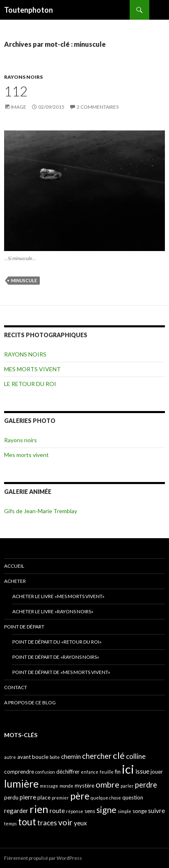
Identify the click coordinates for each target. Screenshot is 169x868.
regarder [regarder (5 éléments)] (16, 811)
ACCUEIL (14, 566)
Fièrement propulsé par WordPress (43, 858)
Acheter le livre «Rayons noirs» (53, 611)
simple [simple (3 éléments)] (124, 811)
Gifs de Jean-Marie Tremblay (41, 511)
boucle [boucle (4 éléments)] (40, 757)
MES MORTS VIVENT (32, 369)
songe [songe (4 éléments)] (140, 811)
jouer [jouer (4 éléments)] (157, 772)
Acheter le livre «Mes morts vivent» (58, 596)
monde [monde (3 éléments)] (66, 786)
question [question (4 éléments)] (133, 797)
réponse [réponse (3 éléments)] (75, 811)
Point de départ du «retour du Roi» (57, 642)
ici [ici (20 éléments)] (128, 769)
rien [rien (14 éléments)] (39, 809)
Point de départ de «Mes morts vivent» (61, 672)
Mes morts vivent (26, 455)
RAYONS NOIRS (23, 77)
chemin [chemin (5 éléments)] (71, 756)
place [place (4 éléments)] (44, 797)
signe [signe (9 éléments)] (106, 810)
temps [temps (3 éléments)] (10, 823)
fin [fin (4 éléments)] (118, 772)
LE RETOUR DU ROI (30, 384)
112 (16, 91)
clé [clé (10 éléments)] (119, 755)
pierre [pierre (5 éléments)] (28, 797)
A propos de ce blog (30, 702)
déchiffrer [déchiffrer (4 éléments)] (68, 772)
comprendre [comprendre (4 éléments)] (19, 772)
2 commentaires (98, 107)
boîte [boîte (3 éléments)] (55, 757)
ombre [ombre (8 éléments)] (107, 785)
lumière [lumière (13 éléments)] (21, 783)
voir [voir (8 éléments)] (65, 822)
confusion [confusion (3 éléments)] (45, 772)
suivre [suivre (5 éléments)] (156, 811)
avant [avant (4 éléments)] (24, 757)
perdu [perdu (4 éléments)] (11, 797)
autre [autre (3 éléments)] (10, 757)
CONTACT (16, 687)
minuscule (24, 280)
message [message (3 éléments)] (49, 786)
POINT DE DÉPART (24, 627)
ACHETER (15, 581)
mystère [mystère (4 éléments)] (84, 786)
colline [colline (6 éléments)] (136, 756)
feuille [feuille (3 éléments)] (107, 772)
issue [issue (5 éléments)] (142, 771)
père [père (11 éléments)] (80, 796)
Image (18, 107)
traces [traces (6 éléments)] (47, 823)
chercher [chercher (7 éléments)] (97, 756)
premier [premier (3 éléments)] (60, 798)
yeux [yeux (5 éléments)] (80, 823)
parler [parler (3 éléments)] (127, 786)
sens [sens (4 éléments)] (90, 811)
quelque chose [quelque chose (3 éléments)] (106, 798)
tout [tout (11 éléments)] (27, 822)
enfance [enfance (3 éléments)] (90, 772)
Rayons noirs (21, 440)
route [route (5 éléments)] (57, 811)
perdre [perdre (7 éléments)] (146, 785)
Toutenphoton (29, 10)
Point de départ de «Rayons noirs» (56, 657)
